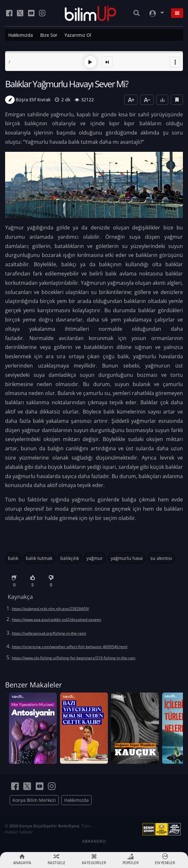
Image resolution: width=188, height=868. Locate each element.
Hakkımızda (21, 35)
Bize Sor (49, 35)
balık (13, 558)
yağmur (95, 558)
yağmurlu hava (127, 558)
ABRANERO (94, 841)
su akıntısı (161, 558)
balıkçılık (70, 558)
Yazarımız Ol (78, 35)
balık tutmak (39, 558)
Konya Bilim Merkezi (34, 800)
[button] (175, 62)
